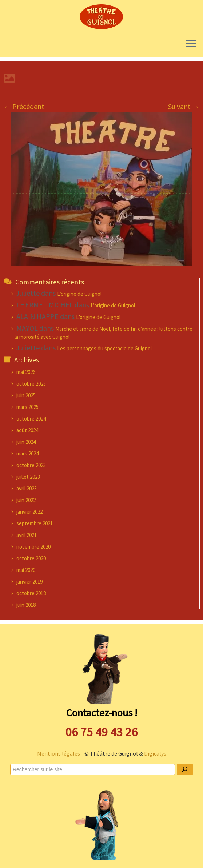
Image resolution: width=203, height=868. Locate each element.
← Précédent (24, 106)
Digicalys (155, 753)
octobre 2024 (31, 419)
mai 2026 (26, 372)
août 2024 (27, 430)
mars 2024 (27, 453)
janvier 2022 (29, 512)
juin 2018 (26, 605)
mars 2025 (27, 407)
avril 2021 (27, 535)
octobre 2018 (31, 593)
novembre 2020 (33, 547)
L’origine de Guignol (79, 294)
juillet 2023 (28, 477)
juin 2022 (26, 500)
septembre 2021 (35, 523)
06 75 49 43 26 (101, 732)
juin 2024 (26, 442)
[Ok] (185, 769)
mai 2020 (26, 570)
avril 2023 (27, 488)
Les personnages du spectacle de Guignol (104, 348)
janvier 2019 (29, 582)
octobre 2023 (31, 465)
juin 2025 (26, 395)
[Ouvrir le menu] (191, 44)
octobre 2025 (31, 384)
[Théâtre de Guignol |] (101, 17)
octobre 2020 (31, 558)
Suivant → (184, 106)
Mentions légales (59, 753)
